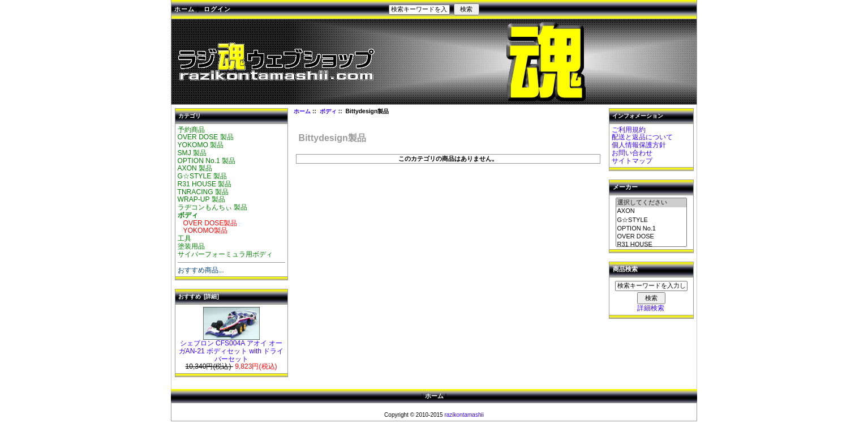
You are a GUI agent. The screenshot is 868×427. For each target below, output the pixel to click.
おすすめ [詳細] (199, 296)
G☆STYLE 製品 (202, 176)
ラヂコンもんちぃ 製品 (212, 207)
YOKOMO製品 (203, 230)
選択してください (651, 203)
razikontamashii (464, 415)
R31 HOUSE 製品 (205, 184)
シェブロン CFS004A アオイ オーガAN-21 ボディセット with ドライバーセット (231, 348)
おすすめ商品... (201, 270)
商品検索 (625, 270)
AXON (651, 211)
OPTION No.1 (651, 229)
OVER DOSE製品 (208, 223)
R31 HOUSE (651, 245)
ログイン (217, 9)
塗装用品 (191, 246)
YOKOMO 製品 (201, 145)
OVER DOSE (651, 237)
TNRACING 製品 (203, 192)
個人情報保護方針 (639, 145)
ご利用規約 (629, 130)
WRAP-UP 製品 (201, 199)
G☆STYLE (651, 220)
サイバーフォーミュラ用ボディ (225, 254)
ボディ (328, 111)
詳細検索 (651, 308)
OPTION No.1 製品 (207, 161)
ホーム (184, 9)
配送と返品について (642, 137)
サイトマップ (632, 161)
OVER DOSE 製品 (206, 137)
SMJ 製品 (192, 153)
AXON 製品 (195, 168)
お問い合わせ (632, 153)
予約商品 (191, 130)
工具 (184, 238)
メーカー (625, 187)
